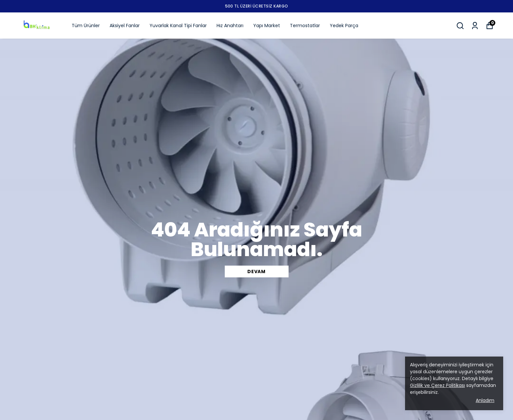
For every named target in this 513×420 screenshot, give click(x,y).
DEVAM (256, 271)
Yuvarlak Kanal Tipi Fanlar (178, 26)
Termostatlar (305, 26)
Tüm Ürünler (86, 26)
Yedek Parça (344, 26)
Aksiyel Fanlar (125, 26)
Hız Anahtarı (230, 26)
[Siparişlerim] (475, 26)
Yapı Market (267, 26)
